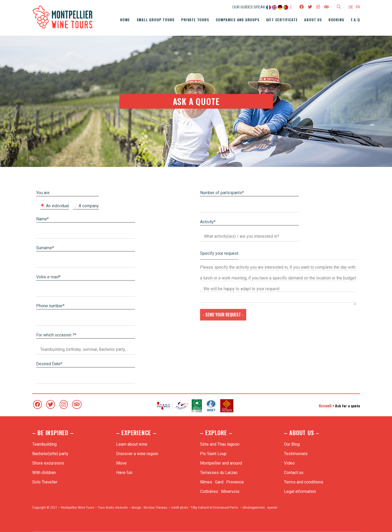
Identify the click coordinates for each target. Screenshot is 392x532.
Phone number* (50, 430)
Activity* (208, 346)
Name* (42, 343)
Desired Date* (49, 488)
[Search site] (339, 8)
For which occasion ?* (56, 459)
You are (43, 317)
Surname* (45, 372)
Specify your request (219, 378)
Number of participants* (222, 317)
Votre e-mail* (48, 401)
